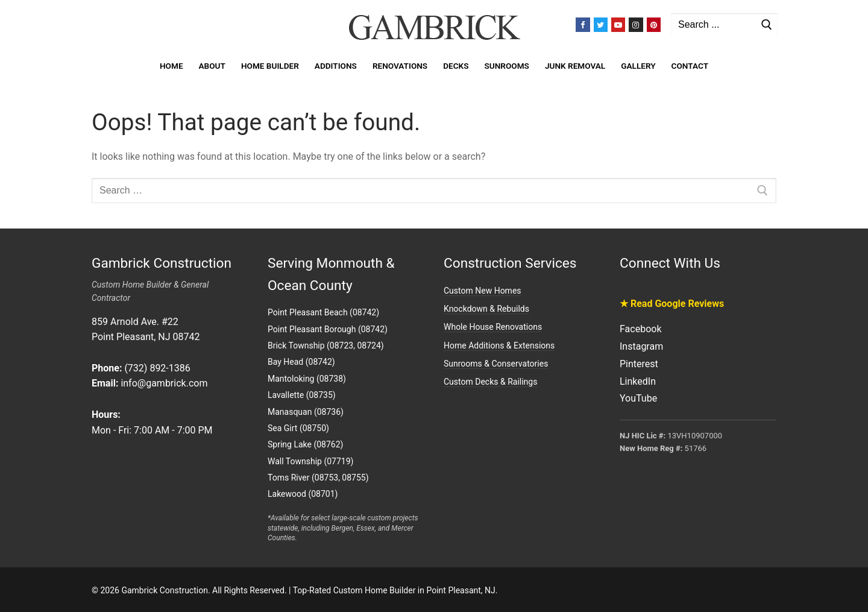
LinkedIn (638, 381)
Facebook (640, 329)
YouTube (638, 398)
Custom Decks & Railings (490, 382)
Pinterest (639, 364)
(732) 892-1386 (157, 368)
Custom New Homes (483, 291)
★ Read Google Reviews (672, 304)
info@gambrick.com (164, 383)
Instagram (641, 346)
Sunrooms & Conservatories (496, 364)
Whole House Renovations (493, 327)
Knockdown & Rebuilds (486, 309)
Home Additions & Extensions (499, 345)
